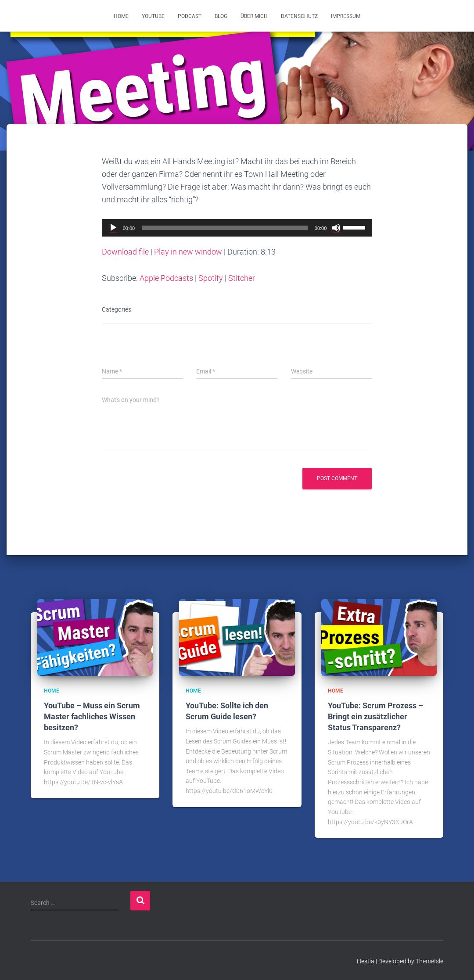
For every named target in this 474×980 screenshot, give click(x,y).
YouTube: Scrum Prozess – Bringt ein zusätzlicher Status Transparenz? (375, 716)
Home (121, 16)
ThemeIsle (429, 960)
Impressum (346, 16)
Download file (125, 252)
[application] (237, 228)
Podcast (190, 16)
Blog (221, 16)
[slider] (225, 228)
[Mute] (336, 228)
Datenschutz (299, 16)
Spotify (211, 278)
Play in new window (188, 252)
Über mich (254, 16)
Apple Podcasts (166, 278)
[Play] (113, 228)
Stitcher (242, 278)
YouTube (153, 16)
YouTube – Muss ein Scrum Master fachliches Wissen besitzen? (92, 716)
